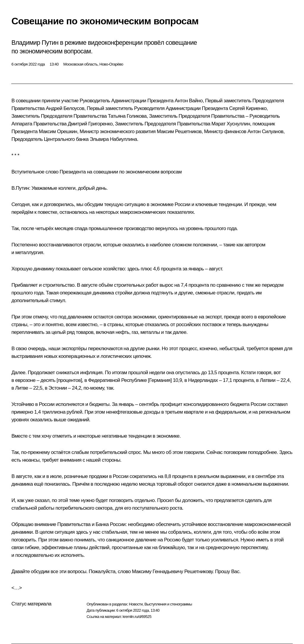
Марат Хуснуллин (231, 124)
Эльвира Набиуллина (113, 139)
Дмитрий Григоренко (90, 124)
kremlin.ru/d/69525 (137, 617)
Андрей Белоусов (65, 108)
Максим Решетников (179, 131)
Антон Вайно (189, 101)
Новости (136, 604)
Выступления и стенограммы (168, 604)
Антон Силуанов (266, 131)
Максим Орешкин (58, 131)
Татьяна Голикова (127, 116)
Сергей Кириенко (248, 108)
